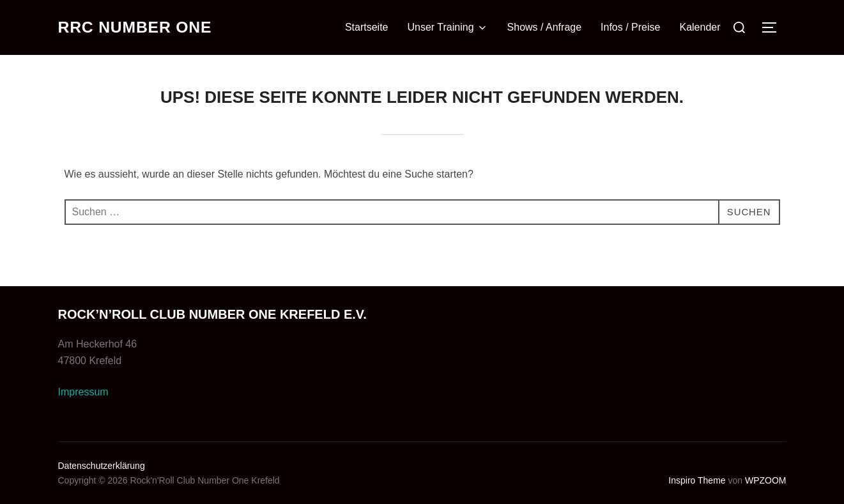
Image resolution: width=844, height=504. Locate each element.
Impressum (83, 392)
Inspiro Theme (697, 480)
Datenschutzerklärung (102, 466)
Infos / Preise (630, 27)
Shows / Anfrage (545, 27)
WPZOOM (766, 480)
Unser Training (448, 27)
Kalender (700, 27)
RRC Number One (140, 27)
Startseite (367, 27)
